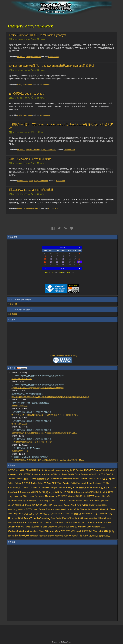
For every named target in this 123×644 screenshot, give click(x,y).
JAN (47, 272)
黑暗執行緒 (12, 304)
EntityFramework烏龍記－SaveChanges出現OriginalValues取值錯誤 (52, 66)
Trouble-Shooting (33, 150)
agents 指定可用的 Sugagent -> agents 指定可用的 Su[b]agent (37, 388)
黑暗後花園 (12, 314)
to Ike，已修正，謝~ (20, 424)
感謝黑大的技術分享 (20, 451)
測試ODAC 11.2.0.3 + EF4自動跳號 (31, 190)
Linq (31, 181)
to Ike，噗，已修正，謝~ (22, 379)
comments (53, 57)
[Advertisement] (62, 338)
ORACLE (21, 57)
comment (61, 181)
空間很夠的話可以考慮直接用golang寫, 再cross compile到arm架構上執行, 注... (44, 433)
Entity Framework (33, 57)
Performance (23, 181)
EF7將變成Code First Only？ (27, 94)
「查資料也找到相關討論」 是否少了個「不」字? (32, 442)
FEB (55, 272)
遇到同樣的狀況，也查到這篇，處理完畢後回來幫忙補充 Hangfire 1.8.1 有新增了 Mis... (48, 460)
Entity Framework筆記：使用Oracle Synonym (37, 35)
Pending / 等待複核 (19, 406)
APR (70, 272)
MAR (63, 272)
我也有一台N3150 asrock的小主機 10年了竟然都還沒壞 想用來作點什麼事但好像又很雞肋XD (50, 397)
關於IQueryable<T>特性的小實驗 (30, 159)
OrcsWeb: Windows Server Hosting (62, 355)
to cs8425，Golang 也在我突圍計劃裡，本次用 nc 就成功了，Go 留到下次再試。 (45, 415)
